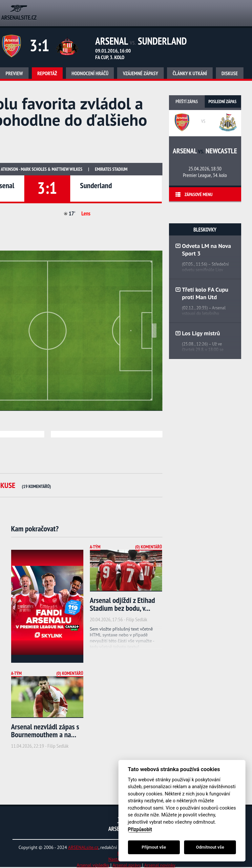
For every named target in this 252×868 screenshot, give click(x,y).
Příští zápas (187, 101)
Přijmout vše (154, 847)
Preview (14, 73)
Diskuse (230, 73)
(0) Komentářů (149, 547)
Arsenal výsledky (93, 865)
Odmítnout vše (210, 847)
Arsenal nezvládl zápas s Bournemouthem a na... (45, 731)
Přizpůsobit (140, 829)
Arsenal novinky (160, 865)
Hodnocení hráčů (90, 73)
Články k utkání (190, 73)
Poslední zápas (222, 101)
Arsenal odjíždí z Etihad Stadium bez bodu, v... (123, 604)
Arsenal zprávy (127, 865)
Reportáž (47, 73)
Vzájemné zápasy (140, 73)
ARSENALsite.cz (83, 847)
